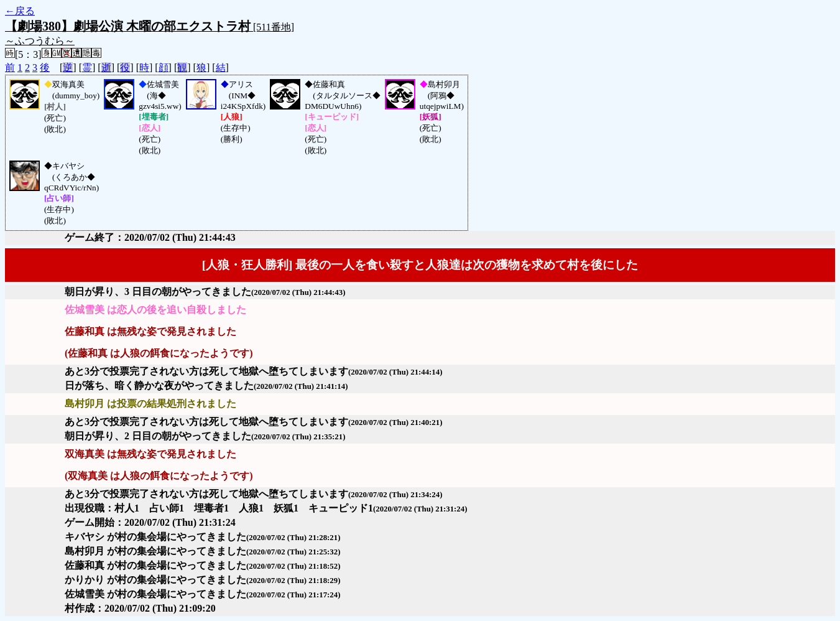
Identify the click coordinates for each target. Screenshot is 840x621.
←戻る (20, 11)
